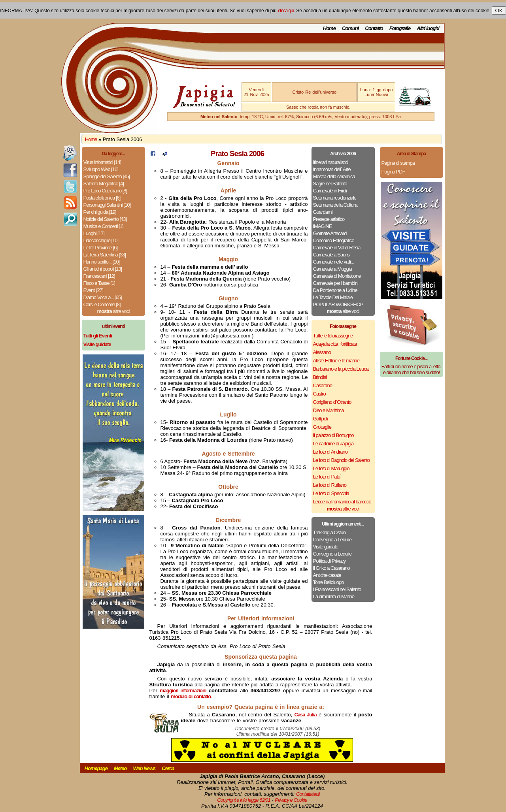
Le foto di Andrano (330, 452)
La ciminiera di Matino (334, 596)
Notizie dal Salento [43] (105, 219)
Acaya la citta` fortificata (335, 344)
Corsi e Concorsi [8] (102, 304)
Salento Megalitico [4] (104, 184)
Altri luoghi (428, 28)
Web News (144, 768)
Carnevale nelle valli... (333, 262)
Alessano (322, 352)
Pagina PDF (393, 172)
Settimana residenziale (335, 198)
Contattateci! (308, 794)
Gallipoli (320, 419)
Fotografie (400, 28)
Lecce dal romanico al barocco (342, 502)
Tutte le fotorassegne (333, 336)
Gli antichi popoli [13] (103, 269)
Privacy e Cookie (291, 800)
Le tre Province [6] (101, 248)
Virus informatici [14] (102, 162)
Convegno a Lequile (332, 540)
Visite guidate (326, 547)
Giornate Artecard (330, 233)
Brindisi (320, 377)
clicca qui (286, 11)
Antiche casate (327, 575)
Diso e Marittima (329, 410)
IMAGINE (323, 226)
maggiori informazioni (183, 690)
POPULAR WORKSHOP (338, 304)
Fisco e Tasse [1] (99, 283)
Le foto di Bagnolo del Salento (341, 460)
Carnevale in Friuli (330, 191)
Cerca (168, 768)
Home (329, 28)
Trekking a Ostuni (330, 532)
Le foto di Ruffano (330, 485)
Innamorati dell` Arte (332, 169)
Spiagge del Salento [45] (107, 176)
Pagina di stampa (398, 163)
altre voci (113, 311)
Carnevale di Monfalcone (337, 276)
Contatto (374, 28)
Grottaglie (322, 427)
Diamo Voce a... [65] (103, 297)
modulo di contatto (191, 696)
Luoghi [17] (94, 233)
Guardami (323, 212)
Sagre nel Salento (330, 184)
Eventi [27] (93, 290)
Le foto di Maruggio (331, 468)
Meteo (120, 768)
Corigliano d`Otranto (332, 402)
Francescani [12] (99, 276)
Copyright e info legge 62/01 (244, 800)
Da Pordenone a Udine (335, 290)
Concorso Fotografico (334, 240)
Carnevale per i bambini (336, 283)
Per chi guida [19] (100, 212)
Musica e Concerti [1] (103, 226)
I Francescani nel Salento (337, 589)
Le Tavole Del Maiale (333, 297)
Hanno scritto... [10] (102, 262)
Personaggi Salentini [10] (107, 205)
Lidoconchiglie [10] (101, 240)
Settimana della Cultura (335, 205)
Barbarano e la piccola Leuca (341, 369)
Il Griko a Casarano (331, 568)
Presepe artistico (329, 219)
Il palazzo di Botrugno (333, 435)
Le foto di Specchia (331, 493)
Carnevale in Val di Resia (337, 248)
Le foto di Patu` (327, 477)
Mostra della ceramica (334, 176)
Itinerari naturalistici (331, 162)
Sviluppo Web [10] (101, 169)
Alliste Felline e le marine (336, 361)
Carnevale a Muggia (332, 269)
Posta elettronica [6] (102, 198)
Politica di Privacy (329, 561)
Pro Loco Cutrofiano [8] (105, 191)
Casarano (323, 385)
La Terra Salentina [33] (105, 255)
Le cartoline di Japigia (333, 444)
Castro (319, 394)
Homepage (96, 768)
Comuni (350, 28)
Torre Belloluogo (329, 582)
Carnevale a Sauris (331, 255)
